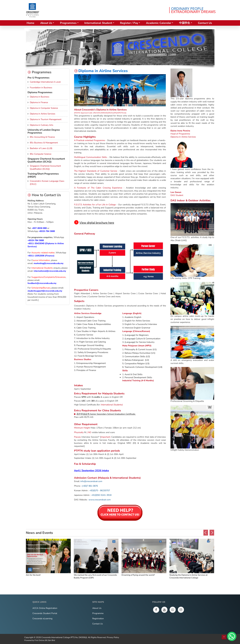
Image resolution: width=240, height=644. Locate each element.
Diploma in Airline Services (43, 114)
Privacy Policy (113, 637)
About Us (46, 23)
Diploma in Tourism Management (46, 119)
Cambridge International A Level (45, 82)
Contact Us (205, 23)
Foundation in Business (41, 88)
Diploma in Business (40, 97)
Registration (98, 619)
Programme (98, 613)
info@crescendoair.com (91, 481)
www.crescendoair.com (100, 500)
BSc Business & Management (44, 143)
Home (30, 23)
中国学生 (185, 23)
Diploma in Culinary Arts (42, 125)
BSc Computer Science (41, 154)
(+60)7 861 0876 (90, 486)
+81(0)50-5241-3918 (101, 495)
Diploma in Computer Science (44, 108)
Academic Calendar (159, 23)
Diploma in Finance (39, 102)
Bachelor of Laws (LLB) (41, 148)
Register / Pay (129, 23)
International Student (98, 23)
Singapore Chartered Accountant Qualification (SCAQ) (45, 167)
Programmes (68, 23)
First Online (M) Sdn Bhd (45, 640)
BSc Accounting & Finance (42, 137)
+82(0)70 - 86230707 (100, 490)
